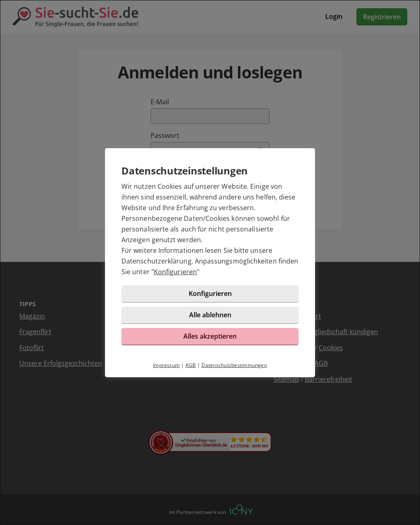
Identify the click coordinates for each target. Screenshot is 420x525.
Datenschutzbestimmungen (234, 365)
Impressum (166, 365)
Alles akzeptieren (210, 336)
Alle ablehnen (210, 315)
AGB (191, 365)
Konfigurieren (175, 272)
